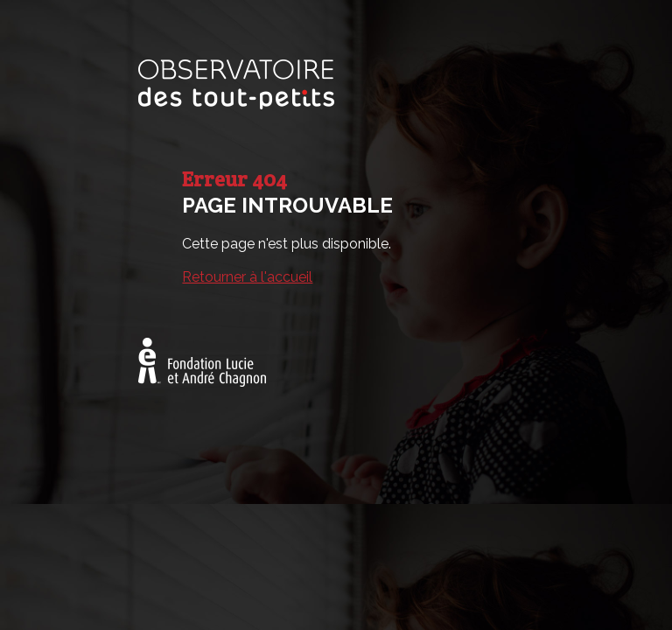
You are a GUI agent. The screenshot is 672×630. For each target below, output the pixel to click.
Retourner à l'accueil (247, 277)
